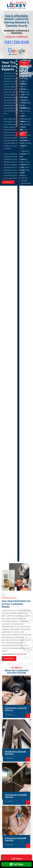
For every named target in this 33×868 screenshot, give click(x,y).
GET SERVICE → (10, 340)
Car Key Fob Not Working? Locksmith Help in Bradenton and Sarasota (15, 595)
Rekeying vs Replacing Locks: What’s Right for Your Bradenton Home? (16, 547)
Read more (8, 564)
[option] (16, 123)
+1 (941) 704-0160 (19, 490)
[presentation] (16, 703)
